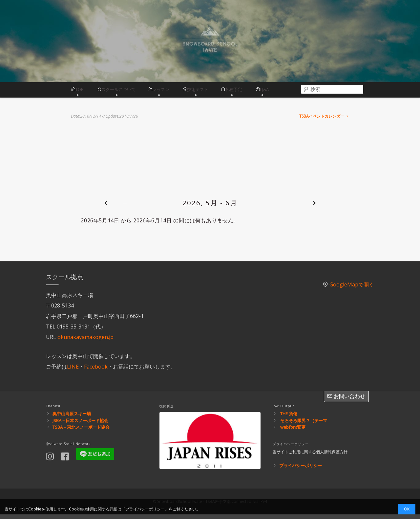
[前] (105, 208)
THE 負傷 (289, 418)
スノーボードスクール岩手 (210, 41)
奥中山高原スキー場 (72, 418)
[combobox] (347, 92)
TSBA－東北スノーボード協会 (81, 432)
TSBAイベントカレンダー (324, 121)
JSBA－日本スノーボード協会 (80, 425)
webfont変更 (293, 432)
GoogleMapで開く (352, 289)
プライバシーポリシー (301, 470)
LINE (73, 371)
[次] (315, 208)
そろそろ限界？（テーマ (304, 425)
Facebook (96, 371)
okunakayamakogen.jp (85, 341)
